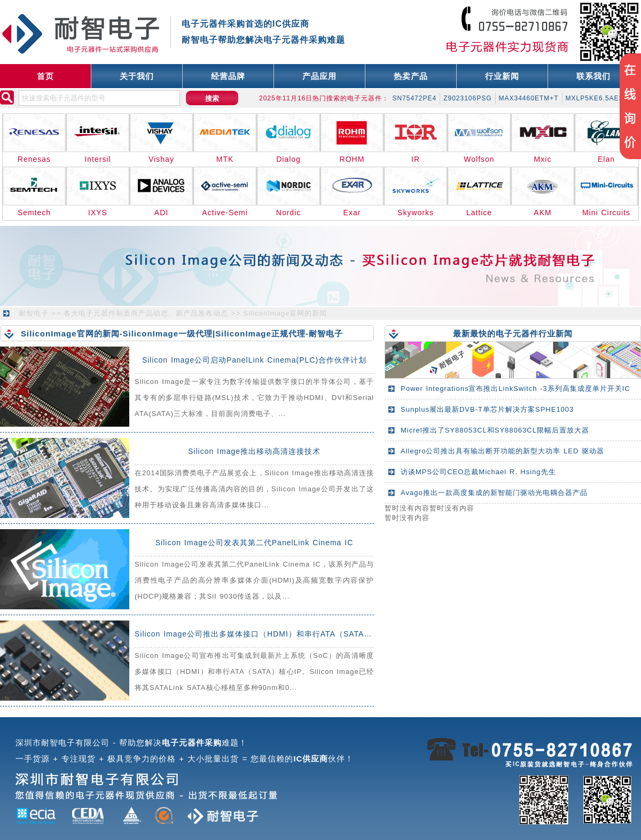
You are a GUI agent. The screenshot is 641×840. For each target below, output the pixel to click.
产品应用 (319, 76)
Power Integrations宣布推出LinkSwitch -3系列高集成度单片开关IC (515, 388)
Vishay (161, 159)
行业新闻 (502, 76)
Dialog (288, 159)
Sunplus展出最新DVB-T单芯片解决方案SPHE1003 (487, 409)
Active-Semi (225, 213)
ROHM (352, 159)
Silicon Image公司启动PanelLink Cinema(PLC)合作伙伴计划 (254, 360)
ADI (161, 213)
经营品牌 (228, 76)
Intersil (97, 159)
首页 (45, 76)
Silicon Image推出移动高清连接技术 (254, 451)
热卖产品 (411, 76)
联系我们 (593, 76)
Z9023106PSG (467, 98)
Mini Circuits (606, 213)
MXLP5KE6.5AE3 (595, 98)
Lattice (479, 213)
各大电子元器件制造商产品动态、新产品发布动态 (146, 313)
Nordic (288, 213)
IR (416, 159)
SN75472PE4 (414, 98)
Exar (352, 213)
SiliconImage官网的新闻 (285, 313)
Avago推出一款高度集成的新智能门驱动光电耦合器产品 (494, 493)
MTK (225, 159)
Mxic (543, 159)
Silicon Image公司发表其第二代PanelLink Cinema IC (255, 543)
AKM (542, 213)
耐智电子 (34, 313)
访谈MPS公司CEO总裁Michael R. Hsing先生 (478, 472)
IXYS (98, 213)
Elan (606, 159)
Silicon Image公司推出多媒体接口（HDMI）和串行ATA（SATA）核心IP (265, 634)
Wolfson (479, 159)
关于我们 (137, 76)
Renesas (34, 159)
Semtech (34, 213)
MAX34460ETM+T (529, 98)
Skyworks (416, 213)
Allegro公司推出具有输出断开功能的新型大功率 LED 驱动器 (502, 451)
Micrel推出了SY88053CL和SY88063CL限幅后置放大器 (495, 430)
